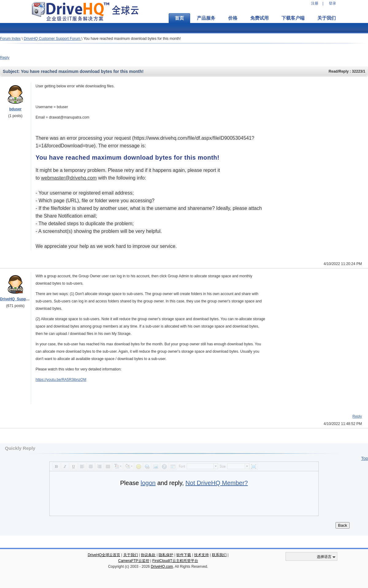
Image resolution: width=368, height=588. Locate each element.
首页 (179, 18)
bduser (15, 109)
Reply (5, 58)
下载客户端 (293, 18)
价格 (233, 18)
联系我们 (219, 555)
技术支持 (201, 555)
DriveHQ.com (162, 567)
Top (364, 458)
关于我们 (327, 18)
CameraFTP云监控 (134, 561)
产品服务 (206, 18)
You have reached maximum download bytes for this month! (132, 39)
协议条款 (148, 555)
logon (148, 483)
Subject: (12, 71)
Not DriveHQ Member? (217, 483)
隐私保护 (166, 555)
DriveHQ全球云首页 (104, 555)
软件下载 (184, 555)
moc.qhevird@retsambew (69, 178)
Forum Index (10, 39)
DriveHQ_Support (15, 299)
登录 (332, 3)
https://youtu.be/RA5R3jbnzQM (61, 380)
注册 (315, 3)
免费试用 (259, 18)
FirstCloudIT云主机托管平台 (175, 561)
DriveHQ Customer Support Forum (52, 39)
